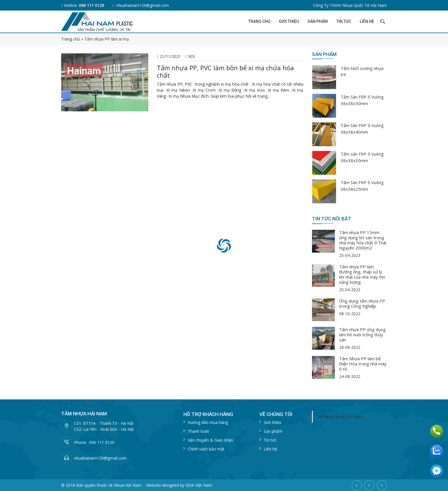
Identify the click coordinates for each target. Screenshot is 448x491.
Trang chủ (259, 21)
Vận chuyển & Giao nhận (210, 440)
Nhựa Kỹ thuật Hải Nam (341, 417)
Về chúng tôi (276, 414)
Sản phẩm (318, 21)
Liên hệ (367, 21)
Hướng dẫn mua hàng (208, 422)
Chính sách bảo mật (206, 449)
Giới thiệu (289, 21)
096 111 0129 (91, 5)
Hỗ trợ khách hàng (208, 414)
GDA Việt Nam (199, 485)
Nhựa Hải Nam (128, 485)
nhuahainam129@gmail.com (143, 5)
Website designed (163, 485)
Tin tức (344, 21)
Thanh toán (198, 431)
